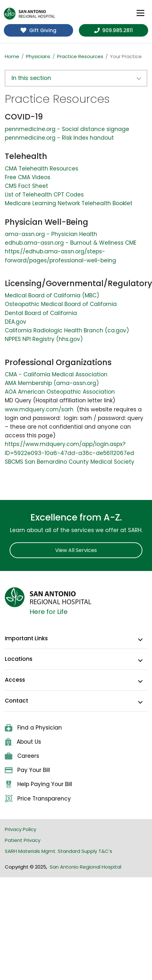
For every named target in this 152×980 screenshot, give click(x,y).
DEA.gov (16, 322)
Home (12, 56)
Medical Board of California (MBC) (52, 295)
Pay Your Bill (27, 770)
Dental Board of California (41, 313)
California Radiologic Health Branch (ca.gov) (67, 330)
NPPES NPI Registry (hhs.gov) (44, 339)
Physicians (38, 56)
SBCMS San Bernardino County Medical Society (70, 462)
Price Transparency (38, 799)
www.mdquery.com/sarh (39, 409)
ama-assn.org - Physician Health (51, 234)
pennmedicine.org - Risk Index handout (59, 138)
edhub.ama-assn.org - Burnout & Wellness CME (71, 243)
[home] (30, 14)
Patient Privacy (23, 840)
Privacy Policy (21, 829)
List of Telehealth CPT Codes (44, 195)
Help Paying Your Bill (38, 784)
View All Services (76, 550)
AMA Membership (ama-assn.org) (52, 383)
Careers (22, 756)
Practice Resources (80, 56)
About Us (23, 742)
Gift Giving (39, 30)
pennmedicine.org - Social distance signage (67, 129)
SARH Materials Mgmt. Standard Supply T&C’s (59, 851)
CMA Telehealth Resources (42, 169)
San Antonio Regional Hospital (85, 867)
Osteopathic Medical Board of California (61, 304)
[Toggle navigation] (140, 13)
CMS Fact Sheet (26, 186)
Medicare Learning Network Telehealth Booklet (69, 203)
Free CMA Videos (28, 177)
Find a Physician (33, 728)
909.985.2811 (114, 30)
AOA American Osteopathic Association (60, 392)
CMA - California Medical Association (56, 374)
